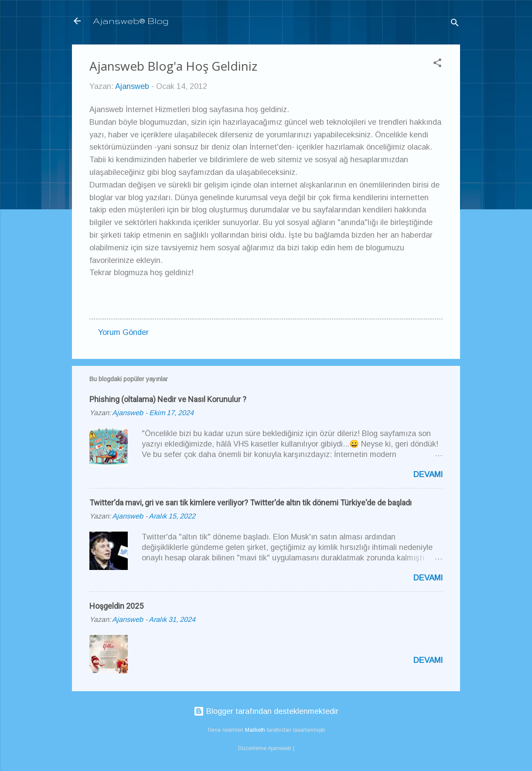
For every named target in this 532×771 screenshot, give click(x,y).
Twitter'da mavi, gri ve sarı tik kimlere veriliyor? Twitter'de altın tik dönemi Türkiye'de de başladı (251, 503)
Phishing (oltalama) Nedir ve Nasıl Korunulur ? (168, 399)
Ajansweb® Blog (131, 21)
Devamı (428, 474)
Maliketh (255, 730)
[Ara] (455, 24)
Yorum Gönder (123, 332)
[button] (437, 64)
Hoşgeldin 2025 (116, 606)
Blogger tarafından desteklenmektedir (266, 711)
